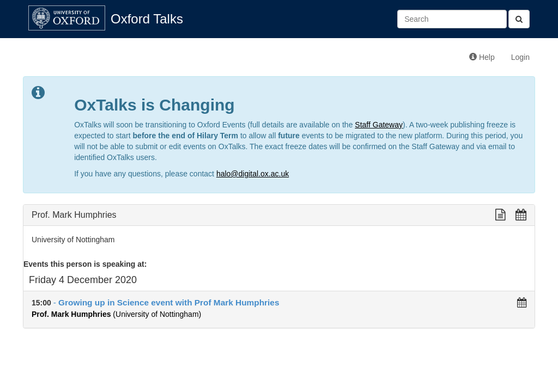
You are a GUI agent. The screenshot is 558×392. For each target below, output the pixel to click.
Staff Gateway (379, 125)
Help (482, 57)
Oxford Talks (147, 19)
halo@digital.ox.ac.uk (253, 174)
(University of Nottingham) (116, 314)
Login (520, 57)
